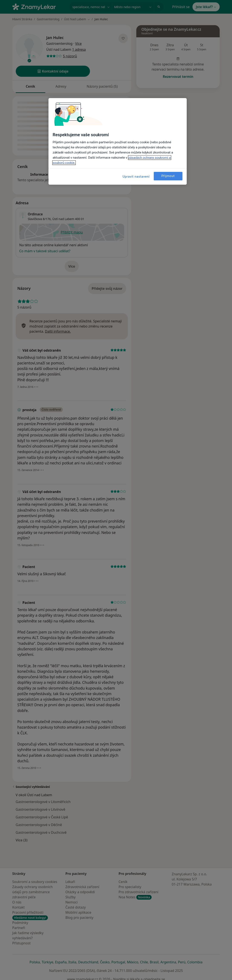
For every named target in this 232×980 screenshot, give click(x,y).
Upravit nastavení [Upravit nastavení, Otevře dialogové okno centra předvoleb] (136, 177)
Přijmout (168, 176)
